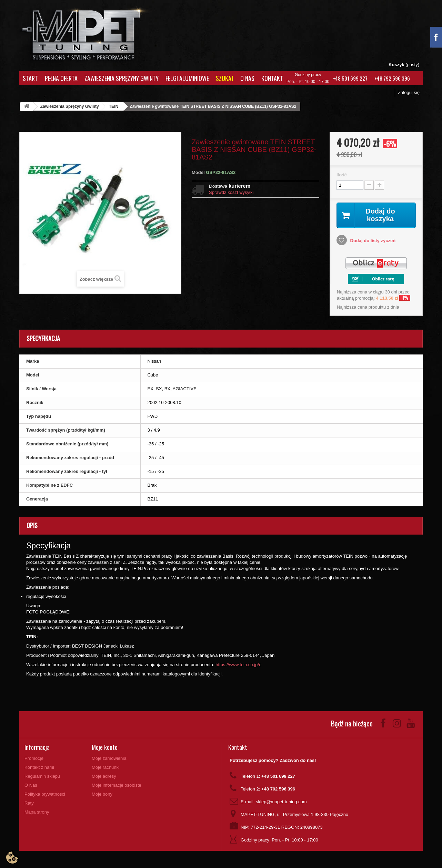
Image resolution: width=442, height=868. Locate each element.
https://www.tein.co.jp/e (238, 665)
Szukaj (225, 78)
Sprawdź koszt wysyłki (231, 192)
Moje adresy (104, 776)
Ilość (342, 175)
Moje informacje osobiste (117, 785)
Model (198, 172)
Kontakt (272, 78)
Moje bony (102, 794)
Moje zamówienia (109, 758)
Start (30, 78)
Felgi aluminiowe (187, 78)
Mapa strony (37, 812)
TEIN (114, 106)
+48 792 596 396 (392, 78)
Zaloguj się (409, 92)
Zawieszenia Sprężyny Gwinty (122, 78)
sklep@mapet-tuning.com (281, 802)
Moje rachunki (106, 767)
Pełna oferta (61, 78)
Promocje (34, 758)
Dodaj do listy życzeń (372, 241)
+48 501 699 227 (350, 78)
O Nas (247, 78)
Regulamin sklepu (42, 776)
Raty (29, 803)
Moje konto (105, 747)
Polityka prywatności (45, 794)
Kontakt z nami (39, 767)
